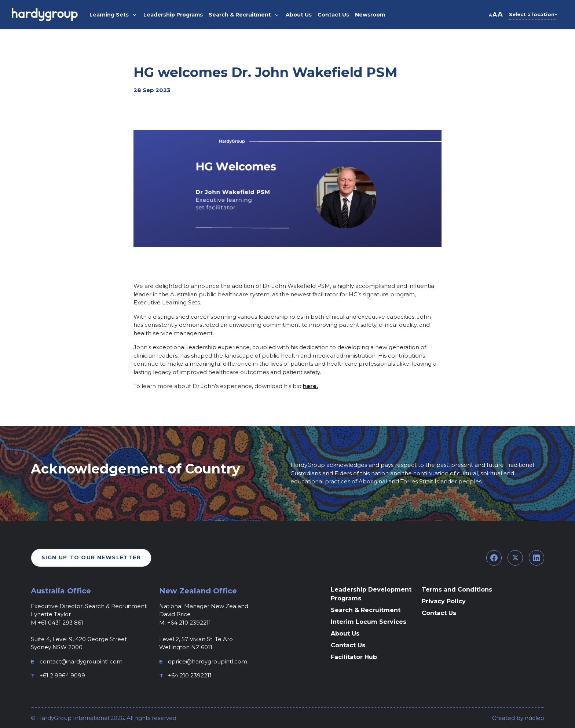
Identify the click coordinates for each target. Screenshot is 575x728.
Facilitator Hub (354, 657)
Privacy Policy (444, 601)
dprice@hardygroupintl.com (208, 661)
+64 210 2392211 (190, 675)
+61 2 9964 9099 (62, 675)
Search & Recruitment (366, 610)
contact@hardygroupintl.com (81, 661)
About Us (345, 634)
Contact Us (348, 645)
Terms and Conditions (457, 590)
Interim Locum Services (369, 622)
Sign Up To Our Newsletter (91, 557)
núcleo (534, 718)
